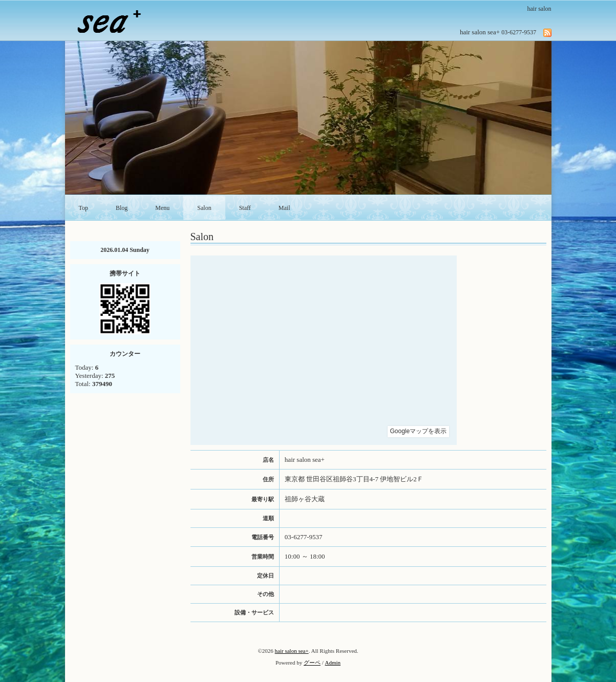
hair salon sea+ (292, 651)
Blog (122, 208)
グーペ (312, 663)
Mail (284, 208)
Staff (245, 208)
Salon (204, 208)
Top (84, 208)
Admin (333, 663)
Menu (162, 208)
